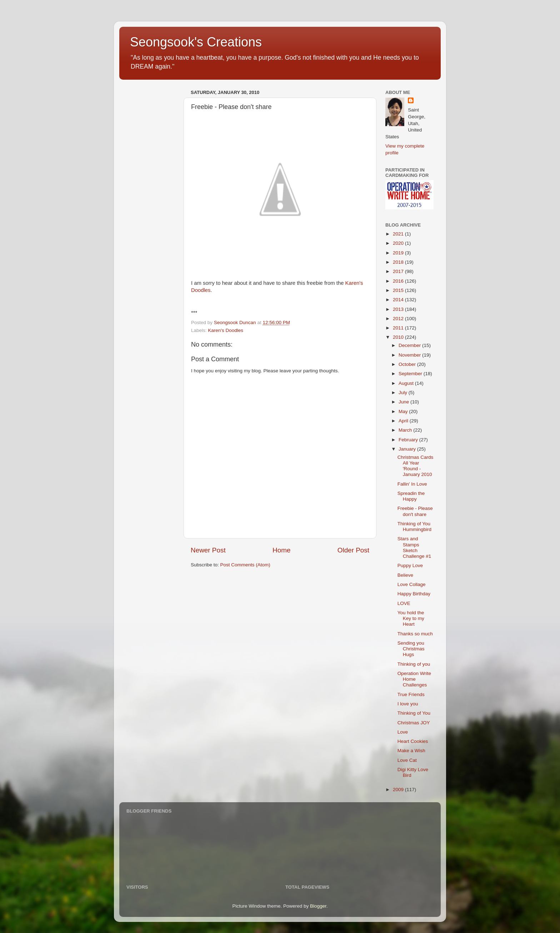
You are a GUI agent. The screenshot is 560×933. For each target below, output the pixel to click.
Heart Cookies (413, 741)
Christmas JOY (414, 723)
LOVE (404, 603)
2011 (399, 328)
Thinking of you (414, 664)
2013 (399, 309)
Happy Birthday (414, 594)
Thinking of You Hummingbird (414, 527)
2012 (399, 319)
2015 (399, 290)
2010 (399, 337)
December (410, 345)
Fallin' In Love (412, 484)
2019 (399, 253)
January (408, 449)
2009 (399, 790)
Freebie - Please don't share (415, 511)
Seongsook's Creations (196, 42)
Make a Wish (411, 751)
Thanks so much (415, 634)
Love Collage (412, 584)
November (410, 355)
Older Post (353, 550)
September (411, 374)
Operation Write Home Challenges (414, 679)
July (404, 393)
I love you (408, 704)
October (408, 364)
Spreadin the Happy (411, 496)
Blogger (318, 906)
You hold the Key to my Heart (411, 618)
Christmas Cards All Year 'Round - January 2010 (416, 466)
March (406, 430)
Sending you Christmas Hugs (411, 649)
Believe (405, 575)
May (404, 411)
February (409, 440)
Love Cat (407, 760)
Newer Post (208, 550)
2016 (399, 281)
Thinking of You (414, 713)
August (407, 383)
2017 (399, 271)
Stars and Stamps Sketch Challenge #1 (414, 547)
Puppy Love (410, 565)
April (404, 421)
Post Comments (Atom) (245, 565)
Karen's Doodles (226, 330)
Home (281, 550)
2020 (399, 243)
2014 (399, 300)
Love (403, 732)
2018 (399, 262)
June (404, 402)
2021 (399, 234)
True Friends (411, 694)
